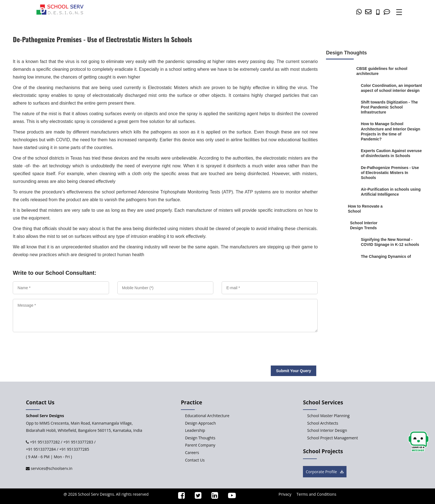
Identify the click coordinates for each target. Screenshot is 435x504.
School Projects (323, 451)
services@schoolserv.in (51, 468)
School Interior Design (327, 430)
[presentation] (52, 347)
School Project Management (332, 438)
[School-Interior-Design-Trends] (370, 225)
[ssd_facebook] (179, 497)
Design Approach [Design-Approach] (200, 423)
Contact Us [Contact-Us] (195, 460)
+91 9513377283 (78, 442)
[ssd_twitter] (196, 497)
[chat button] (418, 442)
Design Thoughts (200, 438)
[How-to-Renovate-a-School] (366, 209)
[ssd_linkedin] (212, 497)
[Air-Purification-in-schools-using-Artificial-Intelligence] (392, 192)
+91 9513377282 (44, 442)
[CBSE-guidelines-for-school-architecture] (383, 71)
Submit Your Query (294, 371)
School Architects (323, 423)
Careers (192, 453)
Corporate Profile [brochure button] (325, 472)
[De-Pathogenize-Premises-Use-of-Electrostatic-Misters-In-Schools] (392, 173)
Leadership (195, 430)
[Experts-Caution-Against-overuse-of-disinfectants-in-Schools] (392, 153)
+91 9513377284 (41, 449)
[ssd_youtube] (229, 497)
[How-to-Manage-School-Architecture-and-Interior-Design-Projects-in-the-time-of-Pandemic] (392, 132)
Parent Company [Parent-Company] (200, 445)
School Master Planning (328, 416)
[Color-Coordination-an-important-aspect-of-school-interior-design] (392, 88)
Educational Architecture (207, 416)
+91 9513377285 (74, 449)
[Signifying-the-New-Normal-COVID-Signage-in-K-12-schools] (392, 242)
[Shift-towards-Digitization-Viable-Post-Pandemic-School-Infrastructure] (392, 107)
